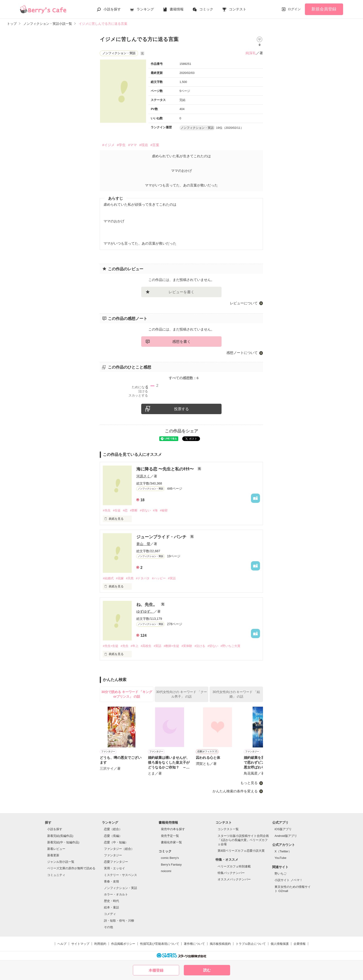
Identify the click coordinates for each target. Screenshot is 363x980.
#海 (155, 510)
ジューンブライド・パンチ (162, 537)
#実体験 (187, 646)
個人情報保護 (280, 944)
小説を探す (112, 9)
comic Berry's (170, 858)
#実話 (172, 578)
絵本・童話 (111, 907)
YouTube (280, 858)
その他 (108, 927)
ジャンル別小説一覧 (61, 862)
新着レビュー (56, 849)
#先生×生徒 (111, 646)
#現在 (144, 145)
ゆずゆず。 (145, 611)
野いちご (281, 874)
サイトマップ (80, 944)
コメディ (110, 914)
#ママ (132, 145)
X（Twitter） (283, 851)
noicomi (166, 871)
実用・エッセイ (114, 868)
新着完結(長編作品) (60, 836)
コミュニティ (56, 875)
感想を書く (181, 342)
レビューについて (244, 303)
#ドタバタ (143, 578)
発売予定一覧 (170, 836)
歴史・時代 (111, 901)
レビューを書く (181, 292)
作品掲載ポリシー (123, 944)
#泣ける (200, 646)
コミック (206, 9)
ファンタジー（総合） (119, 849)
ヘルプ (62, 944)
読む (207, 970)
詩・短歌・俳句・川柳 (119, 921)
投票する (181, 409)
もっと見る (249, 783)
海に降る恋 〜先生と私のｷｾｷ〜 (166, 469)
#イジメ (108, 145)
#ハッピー (159, 578)
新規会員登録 (324, 9)
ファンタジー (113, 855)
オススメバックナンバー (234, 879)
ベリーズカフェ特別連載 (234, 866)
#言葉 (155, 145)
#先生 (107, 510)
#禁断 (134, 510)
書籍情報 (177, 9)
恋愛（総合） (113, 829)
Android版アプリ (286, 836)
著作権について (194, 944)
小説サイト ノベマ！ (289, 880)
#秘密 (164, 510)
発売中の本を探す (173, 829)
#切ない (145, 510)
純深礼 (251, 53)
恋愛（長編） (113, 836)
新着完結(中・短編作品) (63, 842)
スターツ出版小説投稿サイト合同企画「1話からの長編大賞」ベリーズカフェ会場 (243, 840)
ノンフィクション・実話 (120, 888)
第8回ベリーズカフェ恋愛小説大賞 (241, 851)
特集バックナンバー (231, 873)
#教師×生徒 (171, 646)
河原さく (143, 476)
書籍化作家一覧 (171, 842)
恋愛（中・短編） (116, 842)
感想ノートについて (242, 353)
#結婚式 (108, 578)
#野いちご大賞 (230, 646)
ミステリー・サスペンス (120, 875)
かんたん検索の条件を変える (235, 791)
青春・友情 (111, 881)
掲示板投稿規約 (220, 944)
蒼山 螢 (143, 544)
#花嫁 (120, 578)
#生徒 (117, 510)
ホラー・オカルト (116, 894)
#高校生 (146, 646)
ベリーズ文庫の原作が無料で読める (71, 868)
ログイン (294, 9)
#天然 (130, 578)
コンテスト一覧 (228, 829)
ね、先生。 (147, 605)
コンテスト (238, 9)
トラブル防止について (251, 944)
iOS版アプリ (283, 829)
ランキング (145, 9)
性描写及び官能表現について (160, 944)
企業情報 (300, 944)
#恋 (125, 510)
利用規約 (100, 944)
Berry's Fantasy (171, 865)
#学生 (121, 145)
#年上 (135, 646)
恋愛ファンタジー (116, 862)
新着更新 (53, 855)
